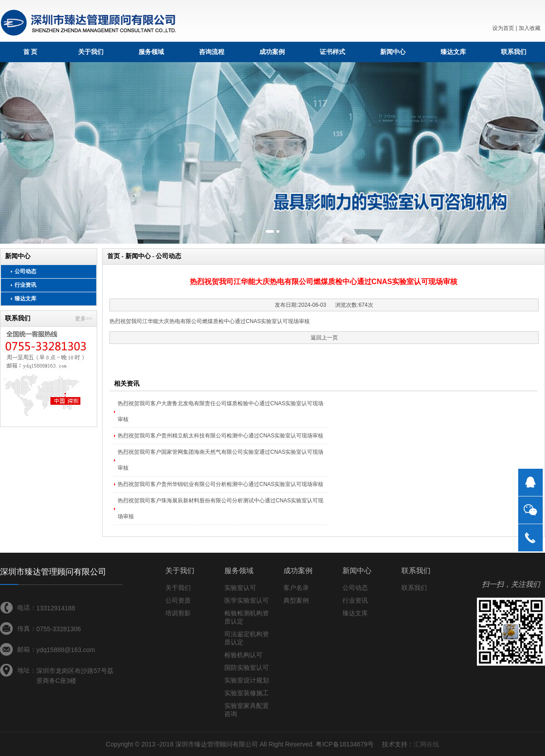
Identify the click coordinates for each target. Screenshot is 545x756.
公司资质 (178, 600)
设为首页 (503, 28)
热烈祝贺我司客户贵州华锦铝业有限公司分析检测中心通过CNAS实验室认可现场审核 (220, 484)
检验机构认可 (243, 655)
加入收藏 (530, 28)
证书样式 (332, 52)
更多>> (84, 319)
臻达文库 (453, 52)
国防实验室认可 (247, 668)
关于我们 (91, 52)
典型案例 (296, 600)
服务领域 (151, 52)
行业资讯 (25, 285)
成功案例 (272, 52)
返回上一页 (324, 338)
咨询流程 (212, 52)
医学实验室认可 (247, 600)
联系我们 (514, 52)
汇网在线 (426, 744)
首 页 (30, 52)
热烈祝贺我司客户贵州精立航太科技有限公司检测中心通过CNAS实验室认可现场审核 (220, 436)
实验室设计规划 (247, 680)
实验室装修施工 (247, 693)
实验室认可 (240, 588)
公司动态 (25, 271)
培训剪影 (178, 613)
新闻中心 (393, 52)
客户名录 (296, 588)
